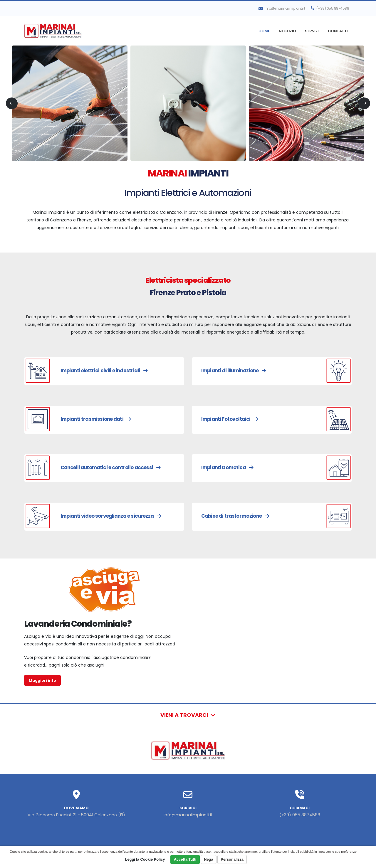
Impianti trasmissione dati (96, 419)
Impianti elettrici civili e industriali (104, 371)
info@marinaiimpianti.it (282, 8)
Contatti (338, 31)
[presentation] (12, 103)
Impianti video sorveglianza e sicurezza (111, 516)
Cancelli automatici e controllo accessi (111, 467)
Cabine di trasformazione (235, 516)
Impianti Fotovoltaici (230, 419)
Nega (208, 859)
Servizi (312, 31)
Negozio (287, 31)
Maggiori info (42, 681)
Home (264, 31)
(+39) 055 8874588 (330, 8)
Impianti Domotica (227, 467)
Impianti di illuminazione (234, 371)
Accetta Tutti (185, 859)
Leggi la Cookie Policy (145, 859)
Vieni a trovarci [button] (188, 715)
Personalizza (232, 859)
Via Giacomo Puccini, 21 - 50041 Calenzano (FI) (77, 815)
